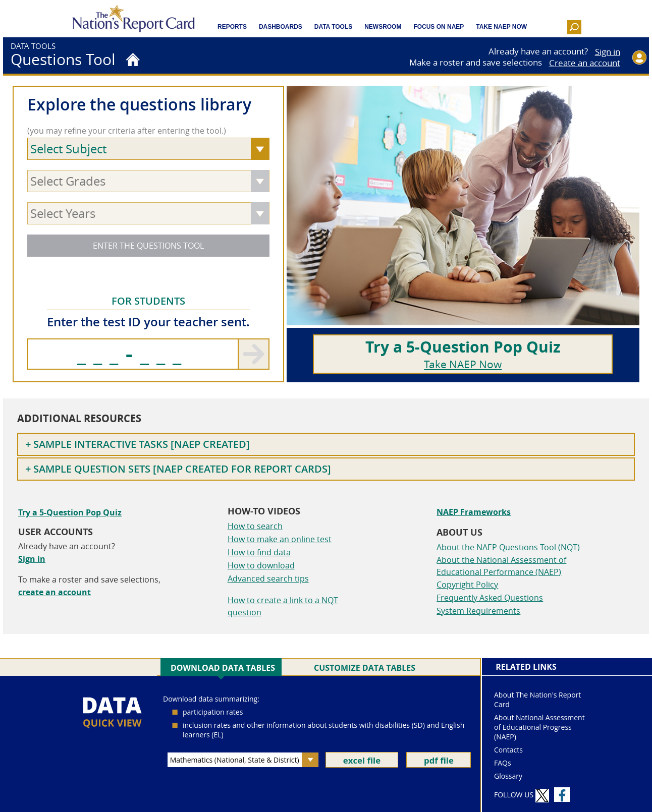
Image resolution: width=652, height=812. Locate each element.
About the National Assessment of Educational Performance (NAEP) (501, 566)
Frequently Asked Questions (490, 598)
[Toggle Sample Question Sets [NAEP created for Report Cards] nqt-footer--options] (326, 469)
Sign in (608, 52)
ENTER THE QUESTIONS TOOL (148, 246)
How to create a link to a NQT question (283, 606)
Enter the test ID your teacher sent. (148, 322)
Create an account (585, 63)
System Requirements (478, 611)
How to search (255, 526)
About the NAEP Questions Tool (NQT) (508, 547)
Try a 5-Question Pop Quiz (70, 512)
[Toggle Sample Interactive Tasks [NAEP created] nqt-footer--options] (326, 444)
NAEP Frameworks (474, 512)
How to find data (259, 552)
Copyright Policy (467, 585)
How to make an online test (280, 539)
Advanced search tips (268, 578)
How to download (261, 565)
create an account (55, 592)
